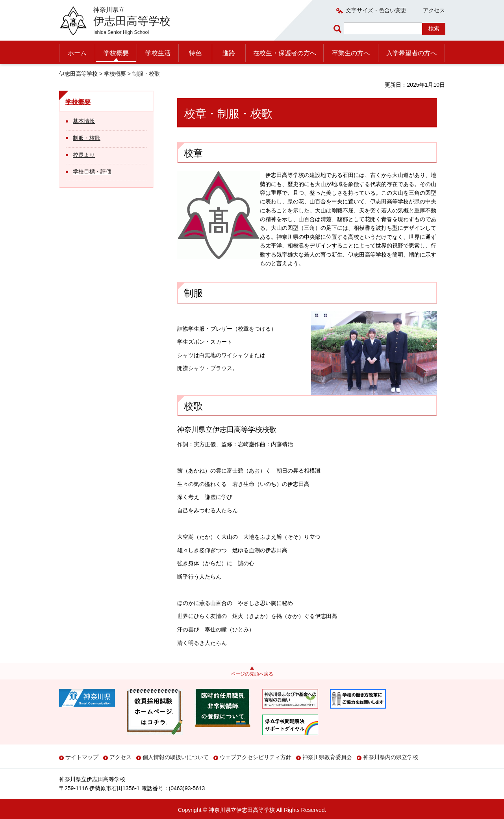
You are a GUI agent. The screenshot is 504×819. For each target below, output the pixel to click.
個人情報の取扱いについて (176, 757)
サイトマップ (82, 757)
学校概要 (116, 53)
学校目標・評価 (92, 171)
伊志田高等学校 (78, 74)
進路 (229, 53)
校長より (84, 155)
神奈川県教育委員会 (327, 757)
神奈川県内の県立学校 (391, 757)
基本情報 (84, 121)
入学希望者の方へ (411, 53)
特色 (195, 53)
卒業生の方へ (351, 53)
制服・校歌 (87, 138)
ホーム (77, 53)
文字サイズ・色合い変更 (376, 10)
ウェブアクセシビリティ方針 (256, 757)
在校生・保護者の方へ (285, 53)
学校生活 (158, 53)
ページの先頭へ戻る (252, 674)
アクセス (434, 10)
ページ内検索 (339, 29)
